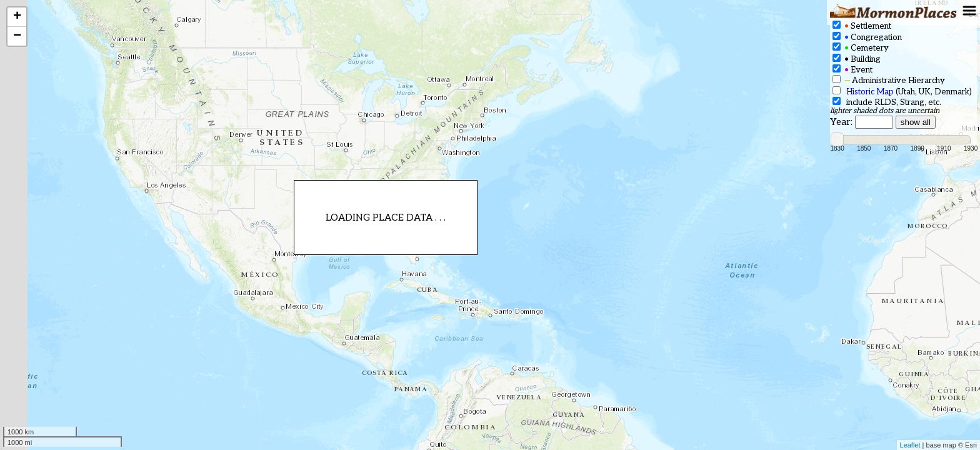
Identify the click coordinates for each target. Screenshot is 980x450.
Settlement (862, 26)
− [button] (17, 36)
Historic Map (870, 92)
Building (857, 59)
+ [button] (17, 17)
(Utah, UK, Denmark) (902, 92)
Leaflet (910, 445)
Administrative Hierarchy (889, 80)
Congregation (867, 37)
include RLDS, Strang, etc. (887, 102)
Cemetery (861, 48)
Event (852, 70)
